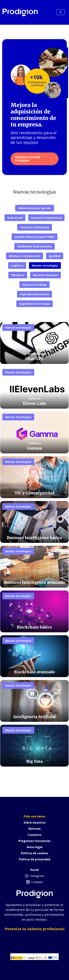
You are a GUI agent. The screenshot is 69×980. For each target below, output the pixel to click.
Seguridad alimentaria (34, 294)
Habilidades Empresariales (34, 246)
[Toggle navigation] (60, 12)
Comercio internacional (46, 218)
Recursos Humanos (45, 275)
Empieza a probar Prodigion (28, 159)
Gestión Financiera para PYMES (34, 237)
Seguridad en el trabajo (34, 304)
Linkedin (35, 882)
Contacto (34, 835)
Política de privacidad (34, 859)
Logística (17, 265)
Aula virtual (15, 218)
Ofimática (18, 275)
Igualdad (55, 256)
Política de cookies (35, 853)
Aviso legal (35, 847)
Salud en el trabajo (34, 285)
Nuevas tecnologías (45, 265)
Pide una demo (34, 816)
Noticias (34, 829)
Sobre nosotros (34, 822)
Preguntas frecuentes (34, 841)
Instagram (35, 876)
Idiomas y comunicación (25, 256)
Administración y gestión (35, 208)
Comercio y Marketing (35, 227)
